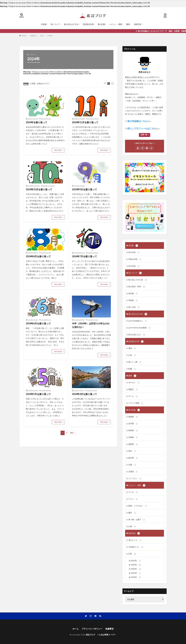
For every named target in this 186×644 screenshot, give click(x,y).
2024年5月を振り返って (38, 394)
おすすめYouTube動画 (140, 328)
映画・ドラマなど (138, 506)
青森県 (133, 417)
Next (72, 433)
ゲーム (133, 396)
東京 (132, 451)
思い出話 (134, 307)
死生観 (133, 294)
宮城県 (133, 437)
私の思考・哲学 (137, 287)
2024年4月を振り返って (84, 394)
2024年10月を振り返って (39, 189)
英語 (132, 348)
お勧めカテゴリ (43, 83)
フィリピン (135, 479)
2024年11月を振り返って (85, 122)
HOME (24, 36)
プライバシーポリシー (92, 629)
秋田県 (133, 431)
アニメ (133, 499)
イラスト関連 (136, 403)
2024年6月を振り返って (38, 323)
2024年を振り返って (37, 122)
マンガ (133, 492)
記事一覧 (144, 135)
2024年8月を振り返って (38, 256)
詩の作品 (134, 266)
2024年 (50, 36)
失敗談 (133, 300)
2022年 (136, 561)
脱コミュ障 (135, 362)
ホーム (76, 629)
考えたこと (135, 540)
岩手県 (133, 424)
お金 (132, 355)
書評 (132, 513)
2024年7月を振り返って (84, 256)
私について (55, 24)
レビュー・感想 (116, 24)
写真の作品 (135, 259)
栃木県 (133, 458)
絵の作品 (134, 252)
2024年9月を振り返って (84, 189)
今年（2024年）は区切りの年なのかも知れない (91, 325)
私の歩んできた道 (138, 280)
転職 (132, 369)
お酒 (132, 526)
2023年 (136, 565)
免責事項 (109, 629)
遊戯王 (133, 389)
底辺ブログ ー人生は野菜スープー (101, 635)
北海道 (133, 472)
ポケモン (134, 383)
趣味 (128, 24)
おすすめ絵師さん (138, 321)
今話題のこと (136, 547)
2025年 (136, 573)
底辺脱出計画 (88, 24)
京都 (132, 465)
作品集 (44, 24)
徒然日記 (138, 24)
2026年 (136, 577)
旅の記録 (101, 24)
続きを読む (58, 150)
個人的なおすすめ (71, 24)
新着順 (26, 83)
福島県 (133, 444)
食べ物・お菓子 (137, 520)
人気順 (33, 83)
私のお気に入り (137, 335)
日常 (42, 36)
